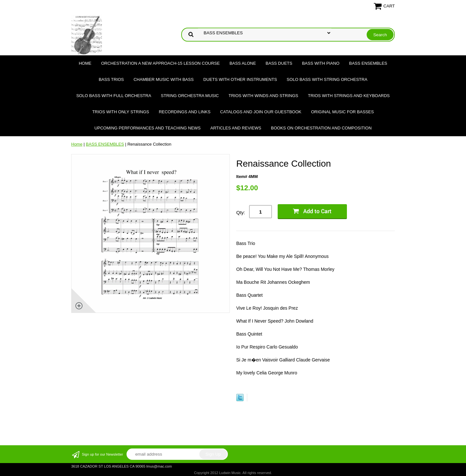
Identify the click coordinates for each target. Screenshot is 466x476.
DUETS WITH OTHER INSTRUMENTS (240, 79)
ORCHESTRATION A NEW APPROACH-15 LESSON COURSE (160, 63)
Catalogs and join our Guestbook (261, 112)
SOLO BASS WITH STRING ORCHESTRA (327, 79)
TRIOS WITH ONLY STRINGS (121, 112)
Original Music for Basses (342, 112)
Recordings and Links (185, 112)
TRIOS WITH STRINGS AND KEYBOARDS (349, 96)
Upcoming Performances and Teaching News (148, 128)
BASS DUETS (279, 63)
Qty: (241, 212)
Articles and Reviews (236, 128)
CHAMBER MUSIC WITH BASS (164, 79)
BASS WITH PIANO (321, 63)
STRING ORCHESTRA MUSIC (190, 96)
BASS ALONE (243, 63)
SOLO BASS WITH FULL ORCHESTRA (114, 96)
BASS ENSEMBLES (368, 63)
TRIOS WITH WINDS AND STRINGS (263, 96)
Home (85, 63)
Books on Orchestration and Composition (321, 128)
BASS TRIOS (111, 79)
